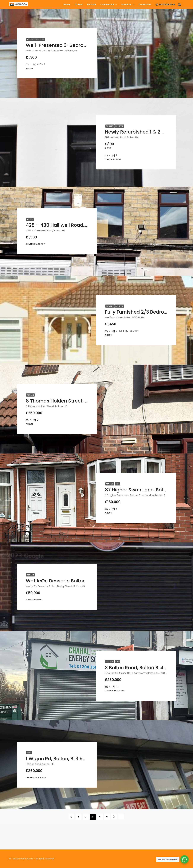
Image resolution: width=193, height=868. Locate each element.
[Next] (114, 817)
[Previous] (71, 817)
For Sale (92, 4)
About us (126, 4)
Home (67, 4)
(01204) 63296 (165, 5)
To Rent (79, 4)
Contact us (145, 4)
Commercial (107, 4)
